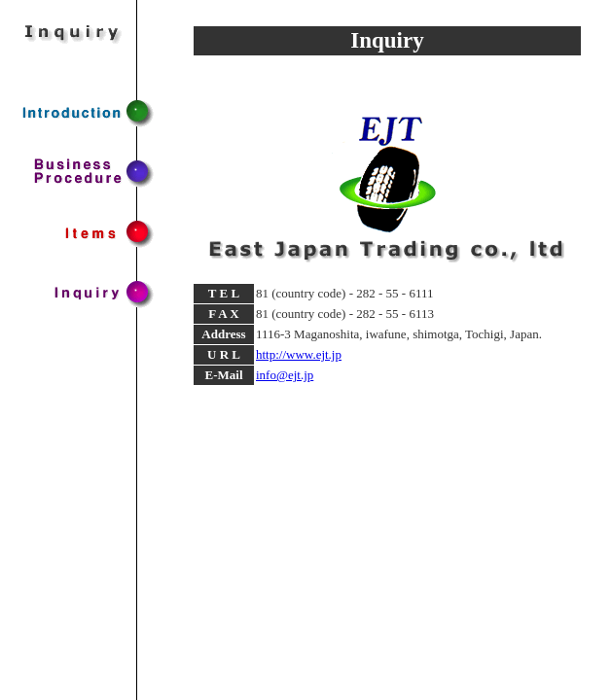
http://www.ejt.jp (299, 354)
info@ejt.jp (285, 375)
